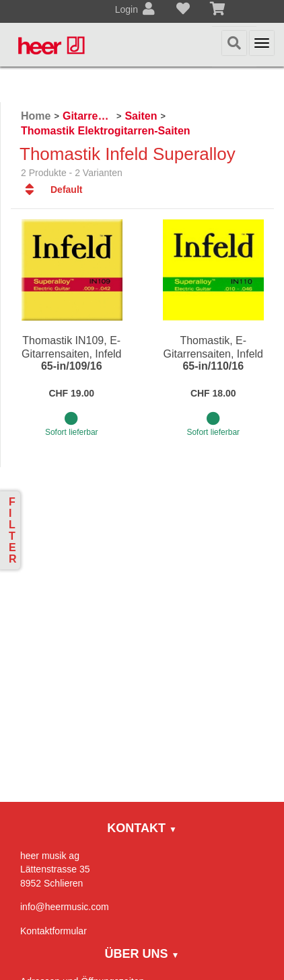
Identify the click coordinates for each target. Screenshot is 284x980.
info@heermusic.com (65, 907)
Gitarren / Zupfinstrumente (88, 116)
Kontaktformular (54, 931)
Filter (13, 530)
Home (36, 116)
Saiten (141, 116)
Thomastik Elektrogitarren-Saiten (106, 131)
